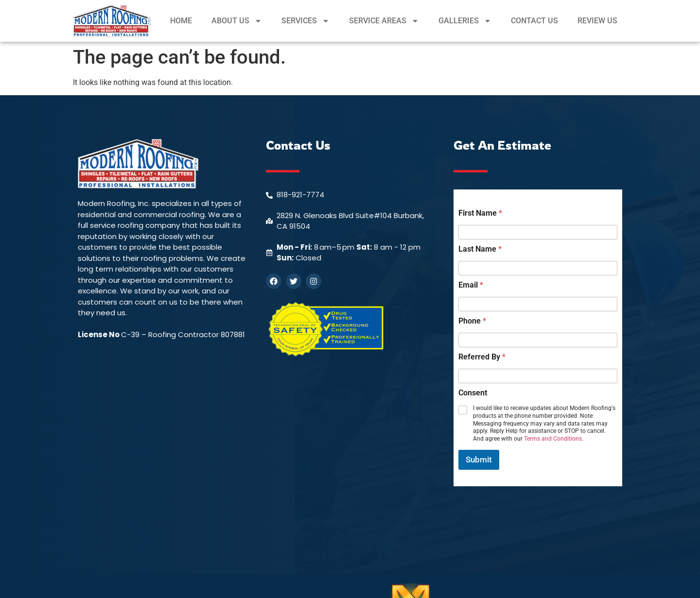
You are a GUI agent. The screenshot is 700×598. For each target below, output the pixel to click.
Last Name (480, 249)
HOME (181, 21)
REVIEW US (597, 21)
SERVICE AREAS (384, 21)
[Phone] (538, 340)
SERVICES (306, 21)
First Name (480, 213)
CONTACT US (534, 21)
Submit (479, 460)
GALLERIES (465, 21)
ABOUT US (237, 21)
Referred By (482, 357)
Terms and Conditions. (554, 439)
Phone (472, 321)
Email (471, 285)
